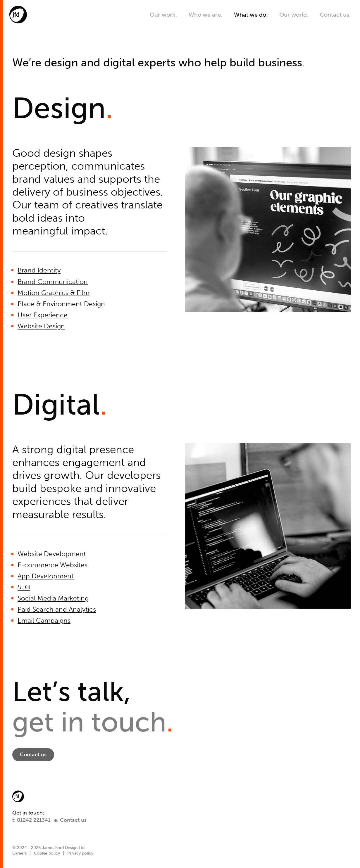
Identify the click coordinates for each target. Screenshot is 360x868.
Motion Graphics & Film (54, 293)
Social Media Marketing (53, 598)
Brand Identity (39, 270)
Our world (294, 15)
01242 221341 (34, 820)
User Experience (43, 315)
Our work (163, 15)
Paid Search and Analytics (57, 609)
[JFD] (18, 15)
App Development (46, 576)
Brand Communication (53, 282)
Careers (19, 853)
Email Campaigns (44, 621)
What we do (251, 15)
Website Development (52, 554)
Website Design (41, 326)
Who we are (205, 15)
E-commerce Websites (52, 565)
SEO (24, 587)
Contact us (335, 15)
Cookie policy (47, 853)
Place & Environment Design (61, 304)
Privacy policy (80, 853)
